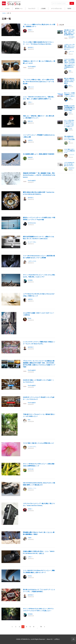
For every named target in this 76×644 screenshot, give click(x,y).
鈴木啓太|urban (32, 223)
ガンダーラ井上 (32, 242)
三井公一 (30, 102)
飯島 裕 (70, 86)
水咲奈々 (30, 30)
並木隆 (70, 99)
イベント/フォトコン (57, 9)
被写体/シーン (19, 9)
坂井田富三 (31, 48)
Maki (29, 420)
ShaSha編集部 (32, 67)
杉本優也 (30, 280)
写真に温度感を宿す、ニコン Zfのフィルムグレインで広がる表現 (69, 138)
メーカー (7, 9)
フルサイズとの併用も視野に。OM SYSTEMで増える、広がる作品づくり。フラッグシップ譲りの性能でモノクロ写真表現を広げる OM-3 (69, 64)
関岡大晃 (30, 121)
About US (50, 639)
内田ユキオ (31, 87)
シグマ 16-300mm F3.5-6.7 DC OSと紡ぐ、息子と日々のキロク (69, 164)
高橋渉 (70, 71)
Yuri (69, 142)
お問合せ (57, 639)
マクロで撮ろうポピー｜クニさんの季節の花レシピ (69, 151)
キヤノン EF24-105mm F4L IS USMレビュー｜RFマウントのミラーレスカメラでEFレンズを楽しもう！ (69, 124)
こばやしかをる (32, 261)
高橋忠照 (30, 158)
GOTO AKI (31, 469)
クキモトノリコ (32, 488)
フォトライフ (32, 9)
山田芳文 (30, 141)
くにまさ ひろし (32, 447)
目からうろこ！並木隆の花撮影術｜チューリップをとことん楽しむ (69, 95)
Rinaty (30, 319)
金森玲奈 (30, 299)
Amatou (30, 576)
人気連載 (43, 9)
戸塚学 (30, 538)
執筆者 (69, 9)
